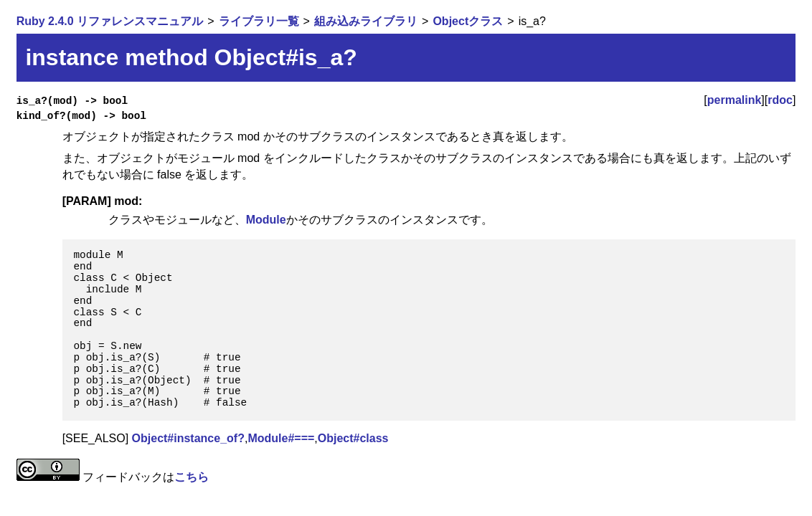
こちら (192, 477)
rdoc (780, 100)
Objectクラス (468, 21)
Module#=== (281, 438)
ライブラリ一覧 (259, 21)
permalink (735, 100)
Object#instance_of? (188, 438)
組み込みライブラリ (366, 21)
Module (266, 220)
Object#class (353, 438)
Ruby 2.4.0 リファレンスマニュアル (110, 21)
